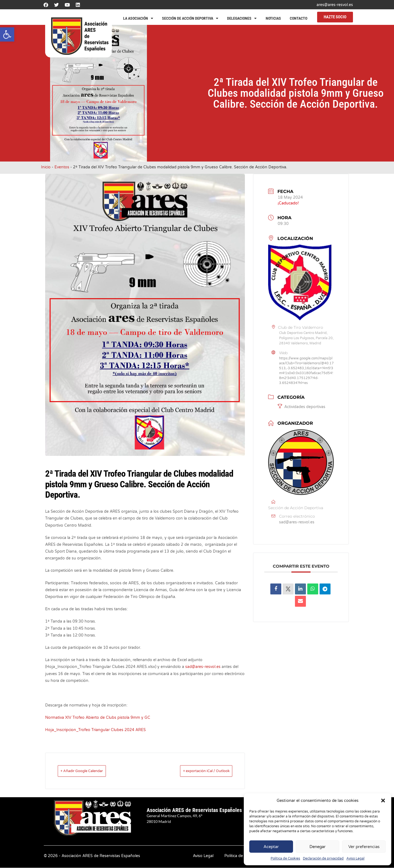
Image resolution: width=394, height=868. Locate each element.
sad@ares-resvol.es (203, 667)
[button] (7, 34)
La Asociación (138, 18)
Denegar (318, 847)
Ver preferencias (364, 847)
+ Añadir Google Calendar (90, 771)
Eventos (62, 167)
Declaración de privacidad (323, 858)
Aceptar (271, 847)
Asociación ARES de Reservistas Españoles (194, 810)
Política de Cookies (285, 858)
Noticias (273, 18)
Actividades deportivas (302, 407)
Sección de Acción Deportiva (190, 18)
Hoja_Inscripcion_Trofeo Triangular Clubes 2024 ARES (95, 730)
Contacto (299, 18)
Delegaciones (242, 18)
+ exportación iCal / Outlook (197, 771)
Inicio (46, 167)
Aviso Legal (355, 858)
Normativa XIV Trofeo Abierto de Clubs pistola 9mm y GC (98, 718)
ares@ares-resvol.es (335, 5)
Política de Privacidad (244, 856)
